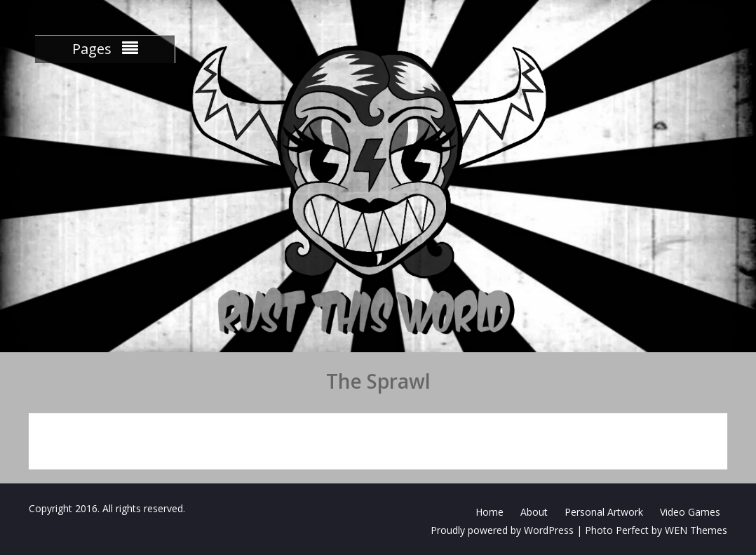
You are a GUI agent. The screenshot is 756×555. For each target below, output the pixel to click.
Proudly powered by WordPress (502, 530)
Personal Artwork (604, 512)
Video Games (690, 512)
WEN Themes (696, 530)
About (534, 512)
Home (490, 512)
